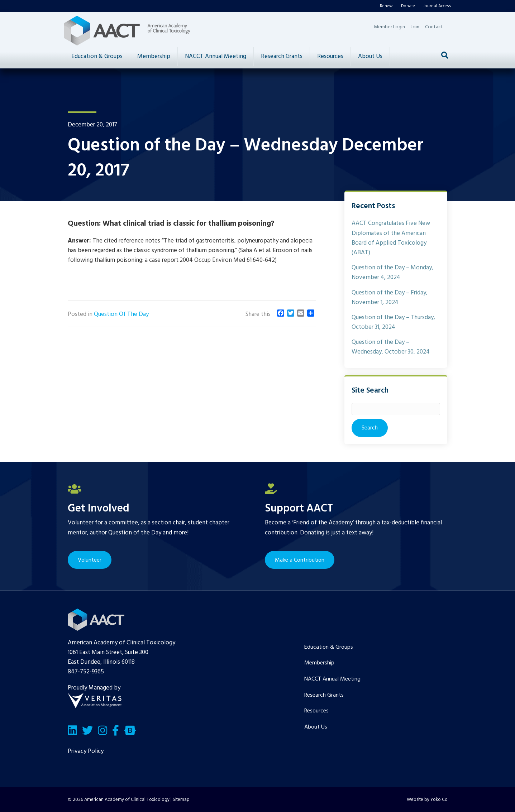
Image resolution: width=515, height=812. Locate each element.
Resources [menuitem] (316, 711)
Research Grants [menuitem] (324, 695)
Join (415, 27)
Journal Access (437, 6)
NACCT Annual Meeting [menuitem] (332, 679)
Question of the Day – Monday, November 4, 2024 (392, 273)
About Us (370, 56)
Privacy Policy (86, 751)
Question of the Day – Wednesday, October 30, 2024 (391, 347)
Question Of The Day (121, 314)
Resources (330, 56)
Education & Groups (97, 56)
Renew (386, 6)
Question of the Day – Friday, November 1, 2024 (390, 298)
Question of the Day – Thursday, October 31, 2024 (393, 322)
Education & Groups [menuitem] (329, 647)
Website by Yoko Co (427, 800)
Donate (408, 6)
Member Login (389, 27)
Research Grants (282, 56)
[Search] (445, 55)
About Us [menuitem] (316, 727)
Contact (434, 27)
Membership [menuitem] (319, 663)
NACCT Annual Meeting (216, 56)
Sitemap (181, 800)
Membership (154, 56)
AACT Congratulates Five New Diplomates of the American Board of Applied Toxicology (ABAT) (391, 238)
